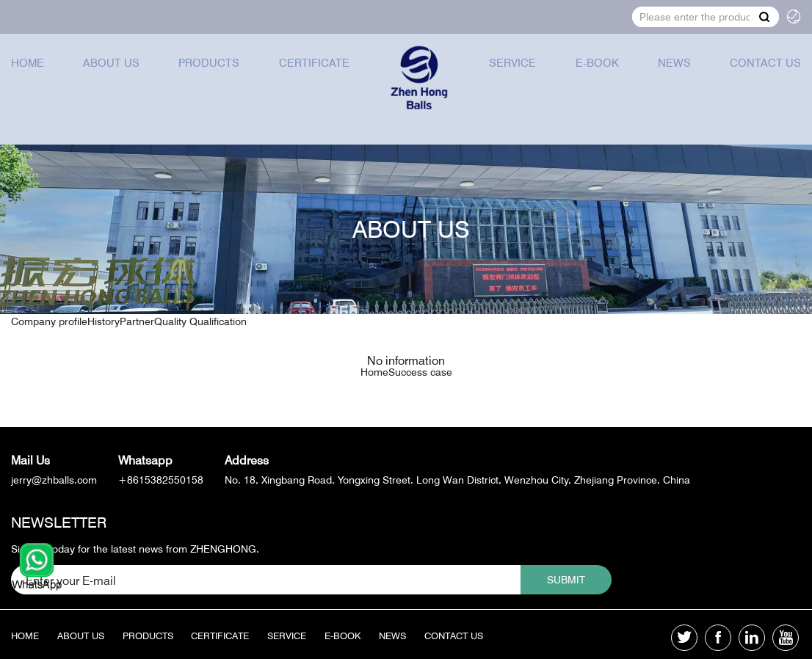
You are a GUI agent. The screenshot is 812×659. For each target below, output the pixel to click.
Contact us (765, 76)
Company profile (49, 296)
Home (28, 76)
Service (517, 76)
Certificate (311, 76)
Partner (137, 296)
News (675, 76)
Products (207, 76)
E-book (600, 76)
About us (111, 76)
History (104, 296)
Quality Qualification (200, 296)
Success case (420, 372)
